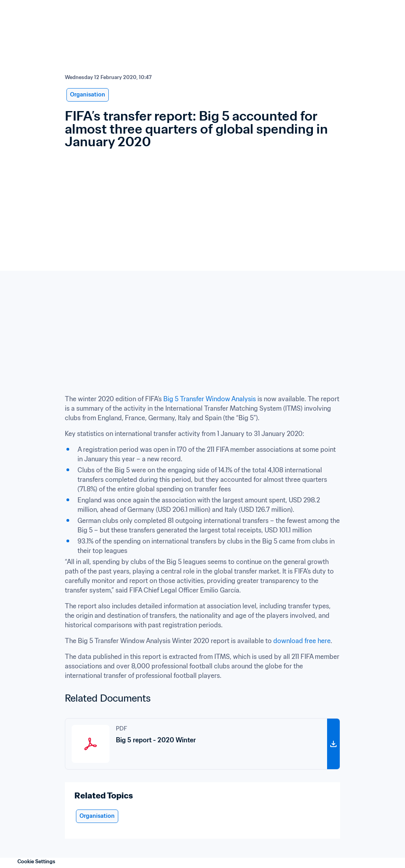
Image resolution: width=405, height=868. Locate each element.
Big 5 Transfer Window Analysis (210, 399)
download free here (302, 641)
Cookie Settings (36, 861)
